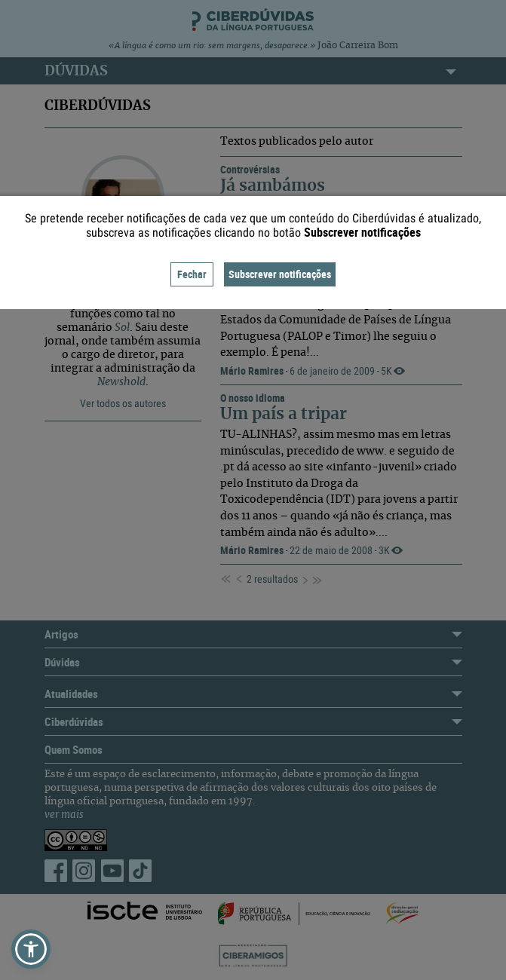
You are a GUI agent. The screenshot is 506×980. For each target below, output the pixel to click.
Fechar (192, 274)
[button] (31, 949)
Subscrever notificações (280, 274)
